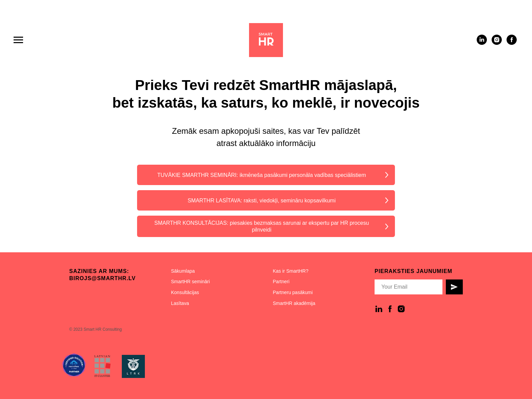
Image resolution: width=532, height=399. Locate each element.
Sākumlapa (183, 271)
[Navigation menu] (18, 40)
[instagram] (497, 43)
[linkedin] (482, 43)
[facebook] (512, 43)
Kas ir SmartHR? (291, 271)
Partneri (281, 282)
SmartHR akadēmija (294, 303)
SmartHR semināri (190, 282)
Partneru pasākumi (293, 292)
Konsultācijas (185, 292)
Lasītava (180, 303)
